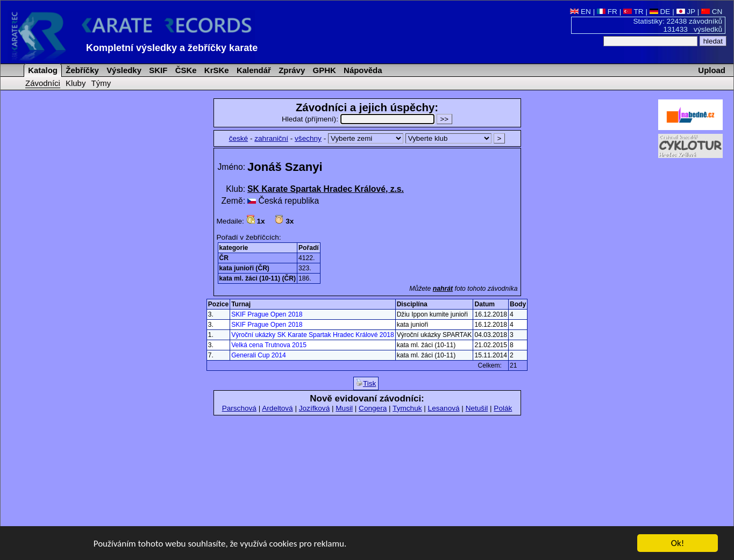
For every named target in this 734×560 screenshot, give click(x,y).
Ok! (678, 544)
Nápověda (362, 70)
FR (607, 12)
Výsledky (123, 70)
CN (712, 12)
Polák (503, 408)
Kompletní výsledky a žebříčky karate (172, 48)
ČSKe (185, 70)
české (239, 138)
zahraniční (271, 138)
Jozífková (314, 408)
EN (580, 12)
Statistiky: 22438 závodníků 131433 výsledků (678, 25)
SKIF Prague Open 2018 (267, 314)
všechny (308, 138)
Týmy (101, 83)
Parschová (239, 408)
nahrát (443, 289)
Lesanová (444, 408)
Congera (373, 408)
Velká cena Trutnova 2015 (269, 345)
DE (660, 12)
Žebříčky (81, 70)
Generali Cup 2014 (259, 355)
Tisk (366, 383)
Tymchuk (407, 408)
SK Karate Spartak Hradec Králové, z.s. (326, 189)
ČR (224, 258)
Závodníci (43, 83)
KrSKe (216, 70)
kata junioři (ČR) (244, 268)
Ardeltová (277, 408)
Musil (344, 408)
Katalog (42, 70)
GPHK (323, 70)
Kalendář (253, 70)
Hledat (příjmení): (359, 119)
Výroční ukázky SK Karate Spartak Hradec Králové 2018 (313, 335)
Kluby (76, 83)
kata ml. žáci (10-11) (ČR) (258, 278)
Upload (712, 70)
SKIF (157, 70)
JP (686, 12)
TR (633, 12)
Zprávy (291, 70)
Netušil (477, 408)
